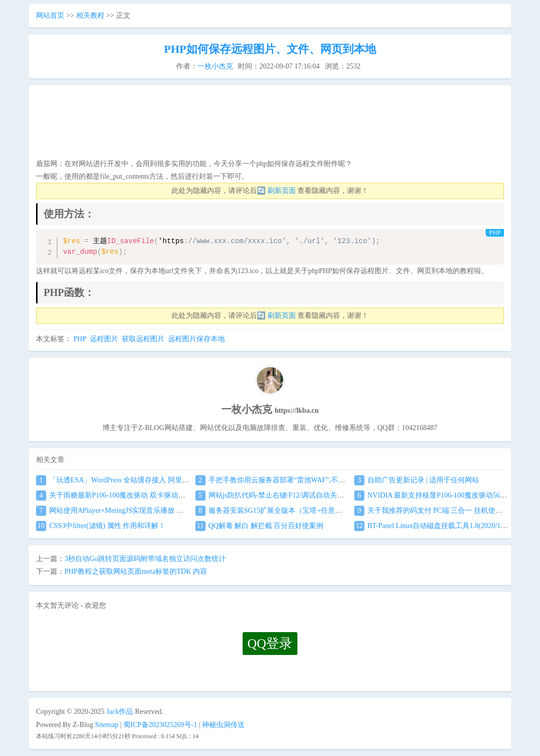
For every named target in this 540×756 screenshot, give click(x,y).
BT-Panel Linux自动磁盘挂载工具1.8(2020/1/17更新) (440, 526)
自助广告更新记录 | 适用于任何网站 (417, 480)
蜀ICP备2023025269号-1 (160, 725)
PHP (80, 339)
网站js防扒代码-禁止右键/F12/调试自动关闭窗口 (277, 495)
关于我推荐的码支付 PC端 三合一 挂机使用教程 (435, 511)
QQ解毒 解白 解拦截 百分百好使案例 (260, 526)
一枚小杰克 (215, 66)
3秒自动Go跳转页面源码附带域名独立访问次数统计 (145, 559)
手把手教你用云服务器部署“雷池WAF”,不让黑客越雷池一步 (295, 480)
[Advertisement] (270, 125)
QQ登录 (270, 644)
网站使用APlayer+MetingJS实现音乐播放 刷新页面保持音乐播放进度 (149, 511)
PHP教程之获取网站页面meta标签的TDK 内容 (136, 571)
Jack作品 (120, 712)
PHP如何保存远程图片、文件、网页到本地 (270, 49)
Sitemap (107, 725)
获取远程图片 (143, 339)
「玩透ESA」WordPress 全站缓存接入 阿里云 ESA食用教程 (134, 480)
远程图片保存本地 (196, 339)
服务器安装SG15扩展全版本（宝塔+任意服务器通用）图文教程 (301, 511)
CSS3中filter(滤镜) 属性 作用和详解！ (101, 526)
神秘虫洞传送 (223, 725)
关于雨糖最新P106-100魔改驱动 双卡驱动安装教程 (121, 495)
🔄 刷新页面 (276, 191)
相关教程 (90, 15)
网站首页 (50, 15)
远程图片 (104, 339)
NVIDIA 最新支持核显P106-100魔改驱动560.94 (433, 495)
